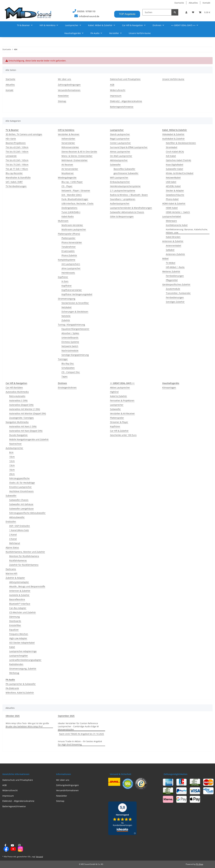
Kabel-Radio (68, 216)
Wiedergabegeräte (67, 178)
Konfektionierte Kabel (177, 225)
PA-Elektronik (12, 688)
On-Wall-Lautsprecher (121, 156)
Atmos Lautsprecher (120, 152)
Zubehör (66, 320)
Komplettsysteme (67, 260)
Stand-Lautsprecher (120, 134)
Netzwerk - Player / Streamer (76, 190)
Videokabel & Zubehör (173, 134)
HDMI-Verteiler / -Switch (178, 212)
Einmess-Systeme (70, 342)
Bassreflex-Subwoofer (124, 169)
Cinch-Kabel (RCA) (175, 152)
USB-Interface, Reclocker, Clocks (77, 203)
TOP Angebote (127, 14)
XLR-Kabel (171, 156)
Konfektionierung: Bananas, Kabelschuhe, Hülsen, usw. (187, 231)
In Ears (65, 281)
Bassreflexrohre (17, 599)
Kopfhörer (63, 277)
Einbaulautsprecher (120, 182)
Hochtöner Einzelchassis (21, 491)
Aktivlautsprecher (119, 160)
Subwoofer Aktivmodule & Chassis (127, 212)
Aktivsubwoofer (17, 517)
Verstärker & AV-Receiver (122, 413)
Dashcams (11, 569)
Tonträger (63, 359)
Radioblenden (16, 664)
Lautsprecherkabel (172, 216)
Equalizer (14, 630)
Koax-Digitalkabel (175, 165)
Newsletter (63, 96)
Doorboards (15, 621)
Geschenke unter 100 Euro (123, 435)
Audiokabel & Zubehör (173, 139)
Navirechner (15, 444)
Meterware (171, 221)
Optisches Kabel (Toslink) (178, 160)
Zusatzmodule (173, 289)
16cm (12, 470)
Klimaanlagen (169, 387)
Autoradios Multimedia (17, 392)
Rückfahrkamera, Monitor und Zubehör (25, 552)
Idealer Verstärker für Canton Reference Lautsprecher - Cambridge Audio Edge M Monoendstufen (78, 726)
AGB (112, 85)
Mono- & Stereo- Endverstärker (77, 156)
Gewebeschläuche (175, 195)
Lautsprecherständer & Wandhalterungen (131, 208)
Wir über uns (64, 79)
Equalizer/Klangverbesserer (75, 329)
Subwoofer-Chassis (19, 500)
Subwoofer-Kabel (174, 169)
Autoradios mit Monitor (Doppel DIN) (28, 413)
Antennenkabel (173, 246)
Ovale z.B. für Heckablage (22, 483)
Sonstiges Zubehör (175, 302)
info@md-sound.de (89, 16)
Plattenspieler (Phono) (69, 234)
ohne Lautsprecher (71, 268)
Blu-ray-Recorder (14, 173)
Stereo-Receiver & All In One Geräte (79, 152)
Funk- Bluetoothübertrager (75, 199)
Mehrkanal (15, 543)
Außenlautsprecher (120, 203)
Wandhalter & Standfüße (18, 178)
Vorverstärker (68, 143)
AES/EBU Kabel (173, 186)
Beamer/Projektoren (16, 143)
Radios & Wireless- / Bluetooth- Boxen (129, 195)
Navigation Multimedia (17, 422)
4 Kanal (13, 539)
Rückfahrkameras (18, 560)
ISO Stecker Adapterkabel (22, 643)
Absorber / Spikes (70, 333)
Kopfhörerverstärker (72, 290)
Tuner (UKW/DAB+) (71, 212)
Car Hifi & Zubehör (119, 431)
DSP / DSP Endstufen (20, 526)
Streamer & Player (119, 422)
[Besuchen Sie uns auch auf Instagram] (19, 848)
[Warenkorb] (205, 12)
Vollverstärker (68, 139)
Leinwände (11, 156)
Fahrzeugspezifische (19, 478)
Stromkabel (172, 147)
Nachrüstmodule (70, 350)
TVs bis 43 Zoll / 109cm (17, 147)
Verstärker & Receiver (69, 134)
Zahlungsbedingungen (69, 85)
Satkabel (170, 250)
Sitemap (62, 101)
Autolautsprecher (14, 448)
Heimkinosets (68, 273)
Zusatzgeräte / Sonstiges (21, 418)
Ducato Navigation (18, 435)
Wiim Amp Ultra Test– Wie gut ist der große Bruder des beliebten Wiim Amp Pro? (27, 725)
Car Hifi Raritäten (14, 387)
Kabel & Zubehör (118, 396)
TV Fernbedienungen (16, 186)
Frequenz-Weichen (19, 634)
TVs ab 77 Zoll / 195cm (17, 169)
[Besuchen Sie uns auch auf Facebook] (5, 848)
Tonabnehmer (69, 247)
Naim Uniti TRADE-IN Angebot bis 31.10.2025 (82, 734)
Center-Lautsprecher (120, 143)
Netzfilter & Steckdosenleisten (181, 143)
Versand (39, 857)
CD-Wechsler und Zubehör (23, 612)
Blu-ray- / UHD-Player (72, 182)
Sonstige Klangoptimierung (75, 355)
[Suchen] (157, 12)
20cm (12, 474)
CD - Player (67, 186)
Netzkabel (67, 307)
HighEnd (114, 392)
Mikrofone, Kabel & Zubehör (20, 693)
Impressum (116, 96)
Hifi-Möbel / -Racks (175, 267)
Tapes (64, 376)
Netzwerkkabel (173, 178)
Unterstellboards (70, 338)
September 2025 (66, 716)
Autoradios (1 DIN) (18, 400)
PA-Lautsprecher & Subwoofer (21, 684)
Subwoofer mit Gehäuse (21, 504)
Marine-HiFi (11, 573)
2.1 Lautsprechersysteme (123, 190)
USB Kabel (171, 182)
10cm (12, 457)
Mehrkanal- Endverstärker (75, 160)
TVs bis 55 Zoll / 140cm (17, 152)
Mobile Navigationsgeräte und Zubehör (29, 439)
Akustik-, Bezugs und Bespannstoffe (27, 586)
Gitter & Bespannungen (122, 216)
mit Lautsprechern (71, 264)
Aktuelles (193, 3)
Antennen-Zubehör (175, 254)
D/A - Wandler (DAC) (72, 195)
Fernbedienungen (175, 276)
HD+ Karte (11, 139)
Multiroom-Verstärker (72, 225)
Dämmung (14, 617)
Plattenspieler (68, 238)
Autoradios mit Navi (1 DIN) (23, 426)
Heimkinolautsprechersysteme (125, 186)
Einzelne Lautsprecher (20, 487)
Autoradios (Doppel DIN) (21, 405)
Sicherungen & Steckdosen (75, 312)
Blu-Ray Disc (68, 363)
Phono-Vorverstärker (72, 242)
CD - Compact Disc (71, 372)
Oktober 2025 (13, 716)
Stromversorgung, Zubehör (23, 669)
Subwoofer (115, 165)
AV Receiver (67, 165)
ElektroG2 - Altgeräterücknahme (126, 101)
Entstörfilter (15, 625)
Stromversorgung (67, 299)
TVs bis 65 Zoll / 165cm (17, 160)
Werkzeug (14, 673)
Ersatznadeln (68, 251)
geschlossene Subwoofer (126, 173)
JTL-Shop (199, 864)
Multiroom (63, 221)
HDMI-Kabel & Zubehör (174, 203)
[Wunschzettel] (193, 12)
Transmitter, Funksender (178, 293)
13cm (12, 465)
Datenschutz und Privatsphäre (125, 79)
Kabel (12, 647)
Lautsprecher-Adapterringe (23, 651)
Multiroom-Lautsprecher (74, 229)
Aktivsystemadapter (19, 582)
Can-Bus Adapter (18, 608)
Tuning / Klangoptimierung (71, 325)
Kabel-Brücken (173, 237)
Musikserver (68, 173)
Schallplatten (68, 368)
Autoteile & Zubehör (19, 595)
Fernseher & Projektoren (122, 400)
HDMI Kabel (172, 208)
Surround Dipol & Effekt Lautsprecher (129, 147)
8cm (11, 452)
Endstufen (11, 522)
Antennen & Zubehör (173, 241)
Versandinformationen (69, 90)
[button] (186, 12)
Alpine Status (12, 547)
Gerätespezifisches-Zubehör (176, 284)
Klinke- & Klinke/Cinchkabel (180, 173)
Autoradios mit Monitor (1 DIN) (25, 409)
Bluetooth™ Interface (20, 604)
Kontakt (206, 3)
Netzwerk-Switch (70, 346)
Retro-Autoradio (17, 396)
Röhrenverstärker (70, 147)
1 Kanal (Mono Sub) (19, 530)
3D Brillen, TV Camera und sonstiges (24, 134)
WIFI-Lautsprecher (119, 178)
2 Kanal (13, 535)
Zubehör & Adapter (15, 578)
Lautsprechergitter (19, 656)
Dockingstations (69, 208)
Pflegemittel (172, 280)
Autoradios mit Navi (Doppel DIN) (26, 431)
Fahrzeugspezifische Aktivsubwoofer (27, 513)
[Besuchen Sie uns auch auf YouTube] (12, 848)
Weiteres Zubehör (171, 271)
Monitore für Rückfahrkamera (24, 556)
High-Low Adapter (18, 638)
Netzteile (66, 316)
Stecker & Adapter (175, 190)
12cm (12, 461)
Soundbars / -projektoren (123, 199)
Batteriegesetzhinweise (122, 107)
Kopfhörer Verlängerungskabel (77, 294)
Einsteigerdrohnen (67, 387)
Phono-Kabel (172, 199)
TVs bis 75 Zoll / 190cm (17, 165)
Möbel (165, 258)
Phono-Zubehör (69, 255)
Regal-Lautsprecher (120, 139)
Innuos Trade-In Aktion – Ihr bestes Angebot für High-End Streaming (80, 743)
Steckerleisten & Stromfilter (75, 303)
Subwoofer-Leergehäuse (21, 509)
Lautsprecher (117, 405)
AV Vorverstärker (70, 169)
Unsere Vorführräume (140, 33)
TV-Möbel (171, 263)
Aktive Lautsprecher (120, 387)
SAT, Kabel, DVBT (14, 182)
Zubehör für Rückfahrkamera (24, 565)
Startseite (179, 3)
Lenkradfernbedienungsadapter (25, 660)
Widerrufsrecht (118, 90)
